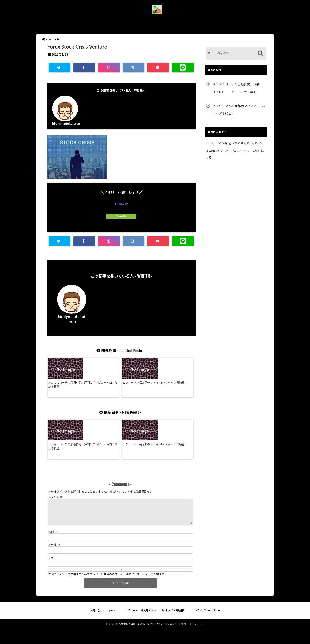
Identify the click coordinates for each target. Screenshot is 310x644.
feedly (121, 216)
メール (54, 559)
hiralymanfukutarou (66, 123)
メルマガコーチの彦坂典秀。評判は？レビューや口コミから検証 (65, 385)
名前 (53, 546)
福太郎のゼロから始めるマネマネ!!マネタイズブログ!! (147, 639)
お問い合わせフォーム (100, 19)
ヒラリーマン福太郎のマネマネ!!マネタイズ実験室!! (157, 19)
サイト (52, 572)
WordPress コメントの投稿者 (245, 151)
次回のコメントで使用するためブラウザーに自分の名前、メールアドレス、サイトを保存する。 (108, 589)
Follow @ (121, 203)
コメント (56, 507)
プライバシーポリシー (214, 19)
